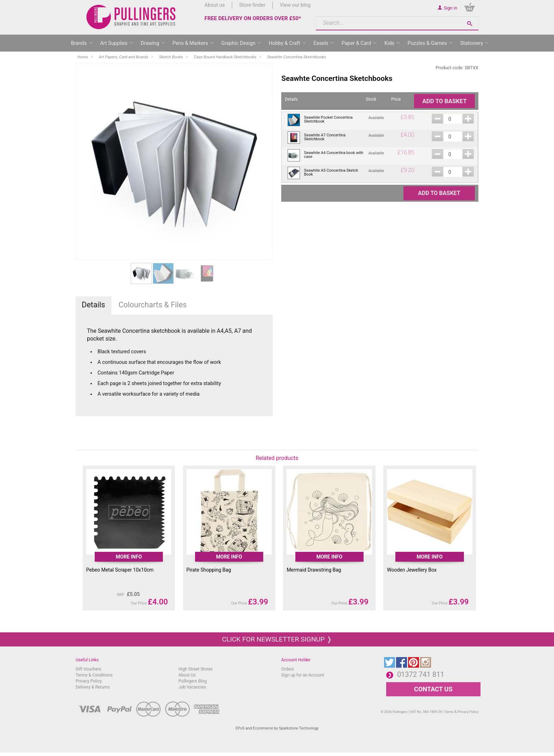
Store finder (252, 5)
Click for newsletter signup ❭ (277, 639)
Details (93, 305)
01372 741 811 (421, 674)
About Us (187, 675)
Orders (288, 669)
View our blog (295, 5)
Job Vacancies (192, 687)
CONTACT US (433, 689)
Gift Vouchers (89, 669)
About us (215, 5)
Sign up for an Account (303, 675)
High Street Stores (196, 669)
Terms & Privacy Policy (461, 712)
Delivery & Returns (93, 687)
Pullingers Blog (193, 681)
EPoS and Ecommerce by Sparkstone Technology (277, 728)
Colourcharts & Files (152, 305)
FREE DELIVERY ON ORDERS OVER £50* (253, 18)
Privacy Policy (89, 681)
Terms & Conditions (94, 675)
